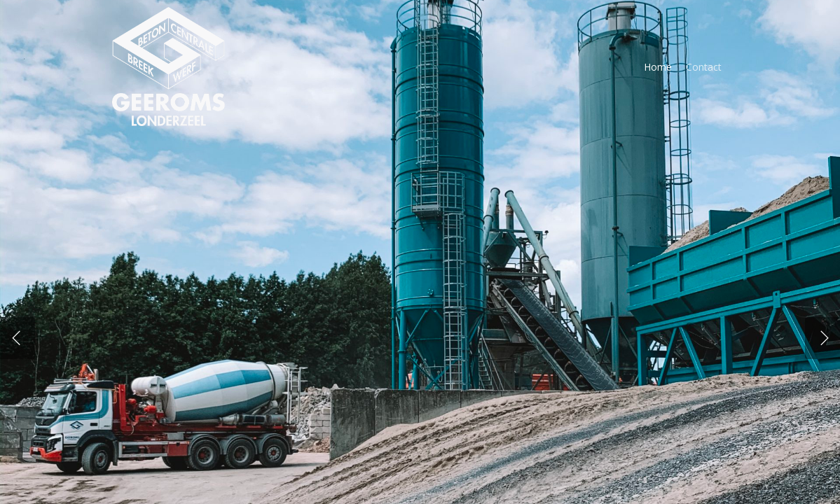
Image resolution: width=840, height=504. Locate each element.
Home (658, 67)
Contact (704, 67)
